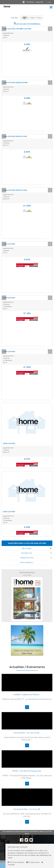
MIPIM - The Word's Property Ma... (27, 771)
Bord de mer (27, 553)
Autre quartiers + (27, 562)
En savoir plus (33, 862)
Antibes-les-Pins (27, 558)
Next (50, 29)
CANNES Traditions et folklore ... (27, 695)
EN (50, 2)
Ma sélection (30, 2)
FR (47, 2)
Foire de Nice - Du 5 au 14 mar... (27, 733)
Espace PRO (40, 2)
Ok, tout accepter (16, 862)
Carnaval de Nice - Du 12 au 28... (27, 809)
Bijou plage (27, 548)
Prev (4, 29)
